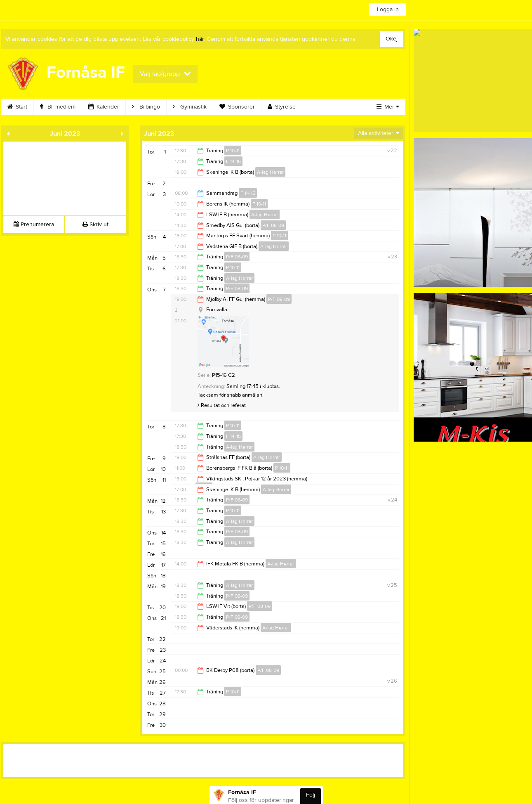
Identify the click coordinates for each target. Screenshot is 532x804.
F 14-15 (233, 161)
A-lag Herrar (270, 172)
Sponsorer (237, 107)
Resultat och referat (222, 405)
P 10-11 (233, 151)
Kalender (104, 107)
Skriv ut (95, 225)
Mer (388, 107)
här (200, 39)
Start (17, 107)
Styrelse (282, 107)
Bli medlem (58, 107)
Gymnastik (190, 107)
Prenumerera (34, 225)
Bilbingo (146, 107)
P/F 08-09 (273, 225)
